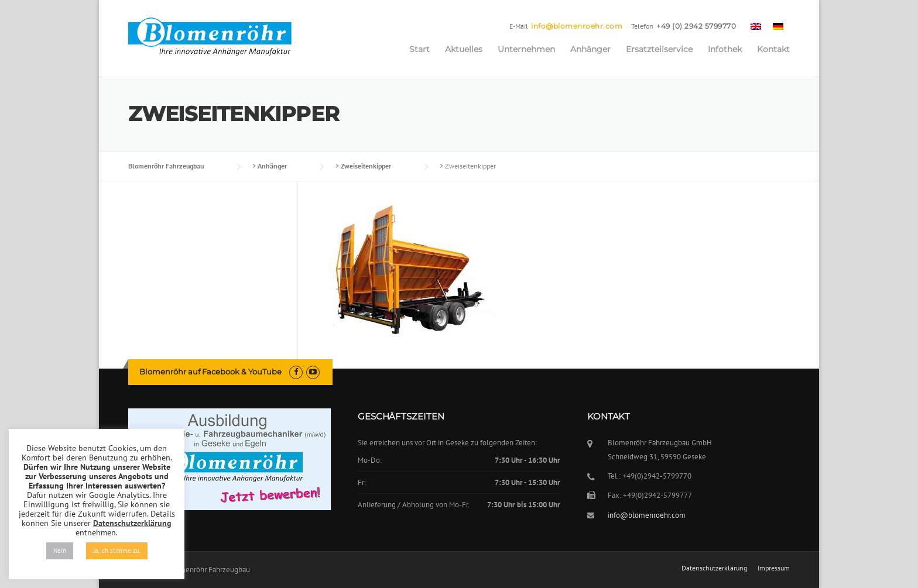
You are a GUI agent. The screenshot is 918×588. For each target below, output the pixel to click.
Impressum (774, 568)
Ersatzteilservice (659, 49)
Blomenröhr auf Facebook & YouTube (210, 372)
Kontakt (773, 49)
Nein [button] (60, 551)
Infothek (725, 49)
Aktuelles (464, 49)
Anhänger (590, 49)
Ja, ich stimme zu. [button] (117, 551)
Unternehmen (526, 49)
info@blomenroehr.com (577, 26)
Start (419, 49)
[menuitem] (756, 26)
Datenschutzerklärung (714, 568)
